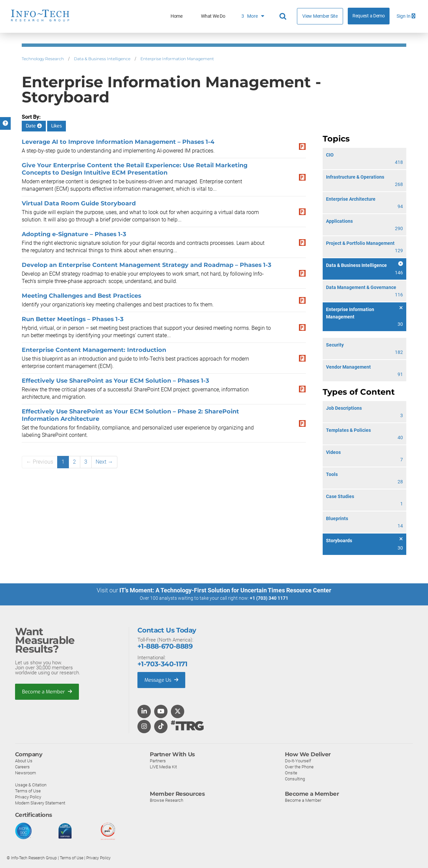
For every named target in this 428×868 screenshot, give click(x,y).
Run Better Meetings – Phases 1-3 (73, 319)
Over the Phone (299, 766)
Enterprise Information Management (177, 59)
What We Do (213, 16)
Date (34, 126)
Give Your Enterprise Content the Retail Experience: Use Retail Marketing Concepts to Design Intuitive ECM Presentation (135, 169)
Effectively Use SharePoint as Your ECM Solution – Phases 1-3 (115, 380)
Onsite (291, 773)
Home (177, 16)
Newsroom (26, 773)
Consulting (295, 779)
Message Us (162, 680)
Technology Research (43, 59)
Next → (104, 462)
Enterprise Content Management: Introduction (94, 350)
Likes (57, 126)
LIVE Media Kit (163, 766)
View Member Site (320, 16)
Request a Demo (369, 16)
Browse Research (167, 800)
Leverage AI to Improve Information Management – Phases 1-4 (118, 142)
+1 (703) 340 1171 (269, 598)
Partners (158, 760)
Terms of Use (28, 791)
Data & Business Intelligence (102, 59)
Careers (22, 766)
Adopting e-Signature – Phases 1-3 (74, 234)
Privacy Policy (28, 797)
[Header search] (284, 16)
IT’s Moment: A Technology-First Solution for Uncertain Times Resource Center (225, 590)
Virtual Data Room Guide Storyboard (79, 203)
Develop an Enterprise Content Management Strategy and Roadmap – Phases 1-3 (146, 265)
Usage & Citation (31, 785)
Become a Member (47, 691)
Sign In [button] (406, 16)
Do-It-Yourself (298, 760)
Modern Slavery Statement (40, 803)
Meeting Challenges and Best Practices (81, 296)
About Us (24, 760)
